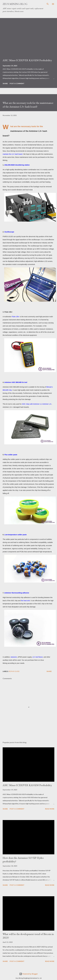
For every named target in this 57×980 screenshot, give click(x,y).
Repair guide (14, 671)
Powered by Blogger (29, 974)
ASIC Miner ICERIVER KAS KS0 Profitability (27, 60)
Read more (50, 809)
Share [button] (5, 83)
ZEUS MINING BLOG (15, 4)
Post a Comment (17, 83)
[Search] (48, 4)
